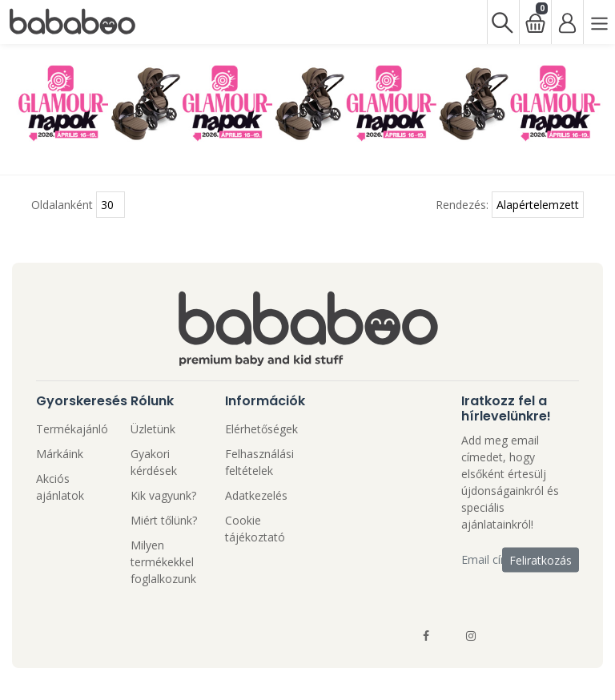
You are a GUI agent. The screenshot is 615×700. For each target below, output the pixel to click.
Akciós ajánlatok (60, 487)
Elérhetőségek (261, 429)
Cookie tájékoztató (255, 529)
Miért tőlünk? (164, 520)
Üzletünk (153, 429)
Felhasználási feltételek (259, 462)
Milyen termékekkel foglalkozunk (163, 562)
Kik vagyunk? (163, 495)
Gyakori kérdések (154, 462)
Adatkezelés (256, 495)
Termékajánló (72, 429)
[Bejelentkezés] (567, 22)
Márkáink (60, 454)
